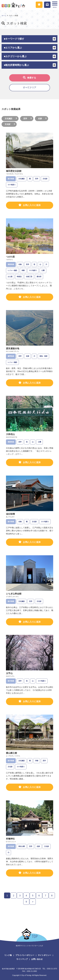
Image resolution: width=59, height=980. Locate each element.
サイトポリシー (45, 955)
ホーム (4, 16)
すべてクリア (30, 88)
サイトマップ (22, 959)
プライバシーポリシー (25, 955)
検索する (29, 78)
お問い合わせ (37, 959)
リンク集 (8, 955)
